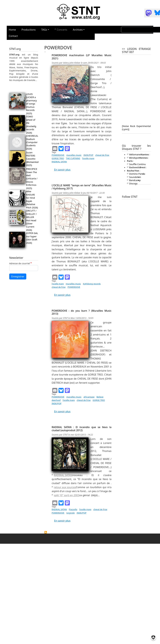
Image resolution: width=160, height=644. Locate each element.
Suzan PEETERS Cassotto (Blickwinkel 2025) (32, 159)
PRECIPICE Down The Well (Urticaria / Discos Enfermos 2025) (32, 178)
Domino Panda (136, 174)
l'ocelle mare (88, 158)
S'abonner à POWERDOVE (46, 532)
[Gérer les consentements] (153, 637)
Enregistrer (18, 276)
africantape (89, 397)
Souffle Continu (136, 164)
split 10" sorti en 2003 (65, 495)
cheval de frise (102, 155)
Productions (28, 30)
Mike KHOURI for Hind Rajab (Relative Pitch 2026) (32, 199)
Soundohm (134, 177)
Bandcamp (134, 180)
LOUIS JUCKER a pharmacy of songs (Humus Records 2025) (31, 104)
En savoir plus (62, 170)
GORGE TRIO (58, 158)
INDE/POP (88, 155)
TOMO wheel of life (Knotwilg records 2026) (31, 124)
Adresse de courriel (20, 263)
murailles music (74, 155)
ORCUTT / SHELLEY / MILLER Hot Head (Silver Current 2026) (31, 220)
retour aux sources (64, 487)
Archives (78, 30)
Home (12, 30)
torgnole (71, 513)
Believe (100, 397)
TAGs (44, 30)
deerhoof (56, 400)
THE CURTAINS (73, 158)
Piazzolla (73, 509)
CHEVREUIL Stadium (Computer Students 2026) (32, 142)
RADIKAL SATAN (59, 162)
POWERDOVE (58, 155)
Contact (13, 36)
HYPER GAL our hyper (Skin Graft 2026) (32, 238)
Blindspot (133, 158)
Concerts (61, 30)
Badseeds (133, 167)
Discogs (132, 183)
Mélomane (134, 154)
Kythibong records (92, 284)
